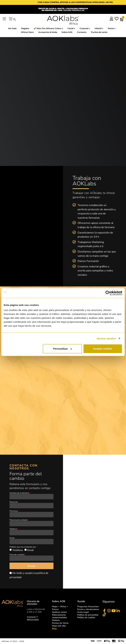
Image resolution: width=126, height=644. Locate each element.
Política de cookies (86, 618)
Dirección (14, 502)
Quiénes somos (59, 612)
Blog (54, 629)
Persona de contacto (19, 520)
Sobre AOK (67, 32)
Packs (114, 28)
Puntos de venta (101, 32)
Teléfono (14, 529)
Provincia (14, 511)
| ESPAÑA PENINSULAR (63, 9)
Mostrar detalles (106, 338)
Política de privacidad (88, 615)
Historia (56, 621)
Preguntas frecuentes (88, 607)
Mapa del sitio (59, 626)
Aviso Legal (83, 612)
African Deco (26, 32)
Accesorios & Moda (47, 32)
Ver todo (10, 28)
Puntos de (60, 623)
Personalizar (62, 349)
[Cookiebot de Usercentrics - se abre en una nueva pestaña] (108, 293)
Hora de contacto (17, 555)
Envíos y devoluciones (88, 610)
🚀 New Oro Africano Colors (47, 28)
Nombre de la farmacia (20, 493)
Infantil (100, 28)
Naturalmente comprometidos (59, 616)
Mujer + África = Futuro (60, 608)
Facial (71, 28)
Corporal (85, 28)
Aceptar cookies (103, 349)
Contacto (83, 32)
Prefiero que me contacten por (23, 547)
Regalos (23, 28)
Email (12, 538)
